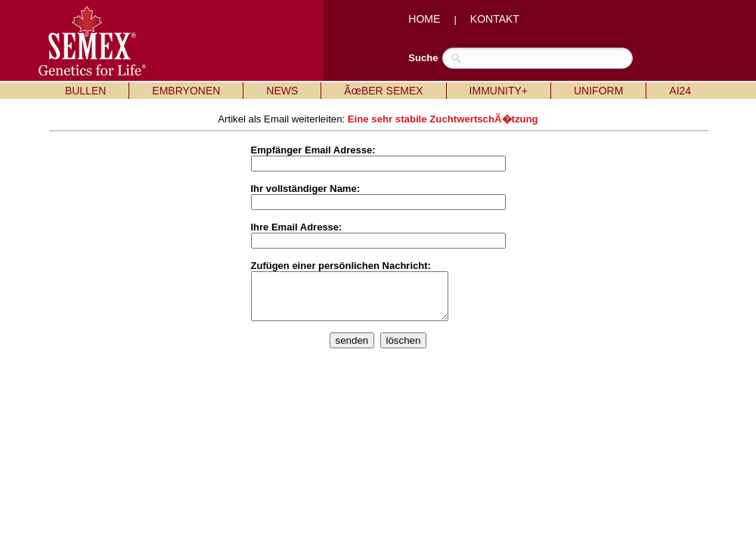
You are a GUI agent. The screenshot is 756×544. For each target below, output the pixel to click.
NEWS (282, 91)
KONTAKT (495, 19)
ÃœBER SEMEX (383, 91)
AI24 (680, 91)
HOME (424, 19)
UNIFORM (598, 91)
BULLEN (85, 91)
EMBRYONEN (186, 91)
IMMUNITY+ (499, 91)
